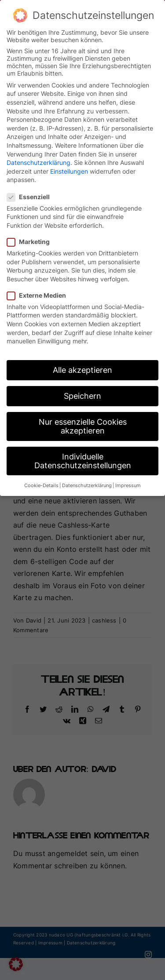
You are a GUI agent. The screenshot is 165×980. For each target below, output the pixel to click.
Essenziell (32, 194)
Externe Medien (40, 292)
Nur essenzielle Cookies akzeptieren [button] (83, 424)
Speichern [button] (82, 393)
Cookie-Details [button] (41, 483)
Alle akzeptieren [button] (82, 367)
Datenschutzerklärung (38, 160)
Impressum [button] (128, 483)
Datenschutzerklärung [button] (87, 483)
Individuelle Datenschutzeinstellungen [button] (83, 458)
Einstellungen (69, 168)
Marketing (32, 239)
